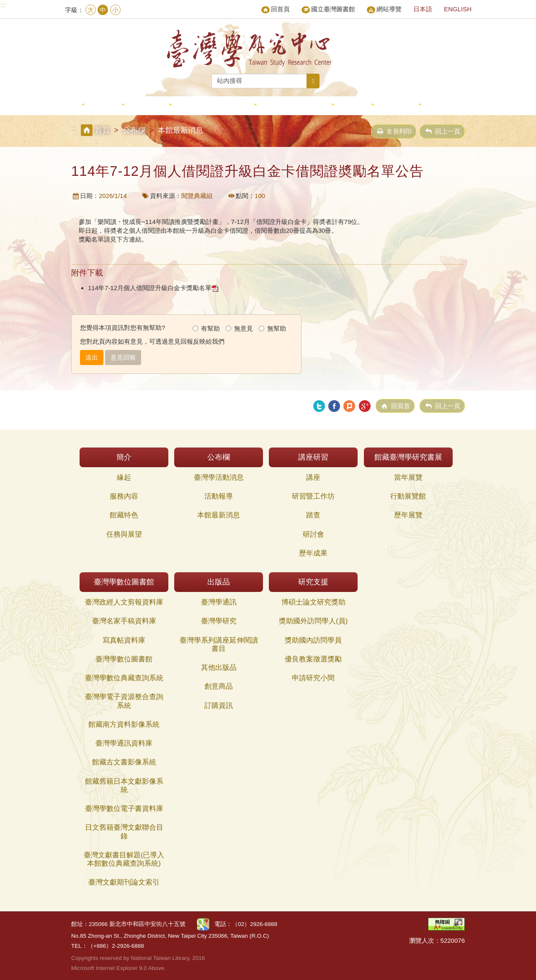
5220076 (453, 940)
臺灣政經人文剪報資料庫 (124, 602)
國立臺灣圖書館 (328, 9)
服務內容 (124, 496)
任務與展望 (124, 534)
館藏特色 (124, 515)
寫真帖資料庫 (124, 640)
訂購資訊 (219, 706)
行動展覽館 (408, 496)
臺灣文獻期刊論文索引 (124, 882)
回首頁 (276, 9)
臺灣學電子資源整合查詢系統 (124, 701)
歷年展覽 (408, 515)
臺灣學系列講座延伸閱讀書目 (219, 644)
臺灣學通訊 (219, 602)
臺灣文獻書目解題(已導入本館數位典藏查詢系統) (124, 859)
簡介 (75, 105)
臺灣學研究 (219, 621)
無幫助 (272, 328)
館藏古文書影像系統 (124, 762)
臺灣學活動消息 (219, 477)
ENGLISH (458, 9)
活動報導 (219, 496)
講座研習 (154, 105)
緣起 (124, 477)
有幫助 (206, 328)
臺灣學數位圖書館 (302, 105)
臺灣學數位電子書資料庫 (124, 809)
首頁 (102, 130)
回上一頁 (448, 131)
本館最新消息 (219, 515)
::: (3, 5)
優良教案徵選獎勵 (313, 659)
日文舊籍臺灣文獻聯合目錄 (124, 832)
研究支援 (404, 105)
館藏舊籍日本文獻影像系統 (124, 786)
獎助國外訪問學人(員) (313, 621)
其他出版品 (219, 667)
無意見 (239, 328)
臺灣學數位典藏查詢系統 (124, 678)
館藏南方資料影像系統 (124, 724)
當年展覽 (408, 477)
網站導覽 (384, 9)
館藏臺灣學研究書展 (220, 105)
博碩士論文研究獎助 (313, 602)
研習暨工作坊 (313, 496)
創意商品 (219, 686)
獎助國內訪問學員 (313, 640)
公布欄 (111, 105)
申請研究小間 (313, 678)
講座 (313, 477)
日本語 (423, 9)
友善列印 (399, 131)
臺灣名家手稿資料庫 (124, 621)
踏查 (313, 515)
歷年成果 (313, 553)
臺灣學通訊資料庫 (124, 743)
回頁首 (401, 406)
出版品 (360, 105)
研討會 (313, 534)
